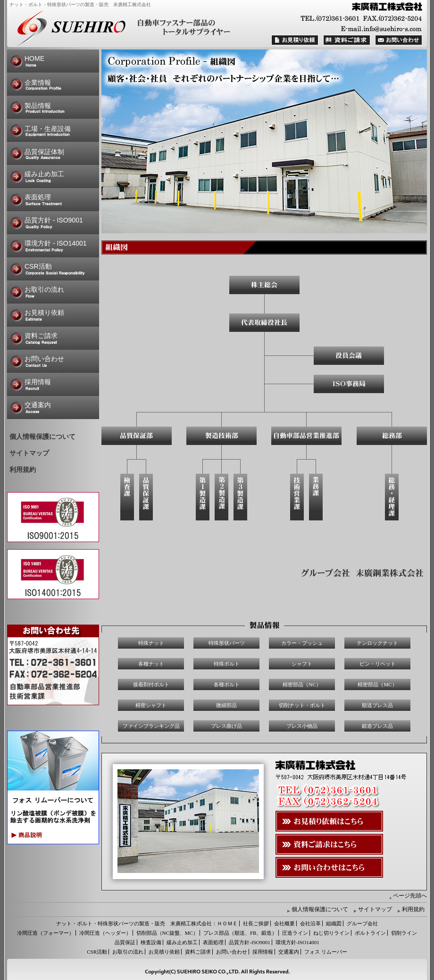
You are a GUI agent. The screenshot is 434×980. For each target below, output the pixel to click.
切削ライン (404, 933)
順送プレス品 (377, 705)
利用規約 (23, 470)
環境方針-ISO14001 (297, 942)
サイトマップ (29, 453)
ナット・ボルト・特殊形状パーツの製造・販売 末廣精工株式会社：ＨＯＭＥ (147, 923)
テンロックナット (377, 643)
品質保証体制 (44, 152)
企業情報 (38, 82)
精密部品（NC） (302, 684)
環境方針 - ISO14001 (56, 243)
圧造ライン (295, 933)
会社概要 (284, 923)
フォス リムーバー (326, 952)
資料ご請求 (41, 336)
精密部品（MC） (377, 684)
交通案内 (38, 405)
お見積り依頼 (44, 313)
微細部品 (226, 705)
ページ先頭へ (410, 896)
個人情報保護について (42, 437)
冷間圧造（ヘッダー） (105, 933)
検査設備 (151, 942)
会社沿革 (310, 923)
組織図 (334, 923)
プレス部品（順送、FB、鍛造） (240, 933)
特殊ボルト (227, 664)
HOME (34, 58)
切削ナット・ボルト (302, 705)
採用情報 (38, 382)
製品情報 (38, 106)
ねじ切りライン (331, 933)
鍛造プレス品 (377, 726)
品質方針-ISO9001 (249, 942)
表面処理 (38, 197)
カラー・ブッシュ (302, 643)
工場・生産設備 (48, 129)
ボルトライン (370, 933)
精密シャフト (151, 705)
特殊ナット (151, 643)
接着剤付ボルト (151, 684)
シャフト (302, 664)
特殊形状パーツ (227, 643)
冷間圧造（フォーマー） (46, 933)
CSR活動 (38, 266)
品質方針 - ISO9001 (54, 220)
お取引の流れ (44, 289)
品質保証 (125, 942)
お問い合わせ (44, 359)
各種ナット (151, 664)
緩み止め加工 (44, 174)
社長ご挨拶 (256, 923)
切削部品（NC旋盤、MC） (167, 933)
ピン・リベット (378, 664)
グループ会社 (362, 923)
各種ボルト (227, 684)
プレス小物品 (302, 726)
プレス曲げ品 (226, 726)
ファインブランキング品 (151, 726)
